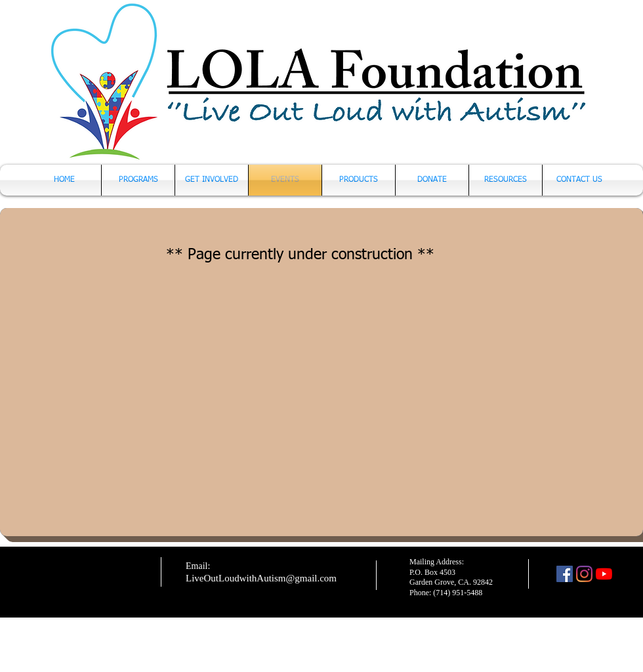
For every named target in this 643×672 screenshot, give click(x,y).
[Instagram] (584, 574)
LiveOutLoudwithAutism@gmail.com (261, 578)
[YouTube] (604, 574)
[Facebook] (565, 574)
